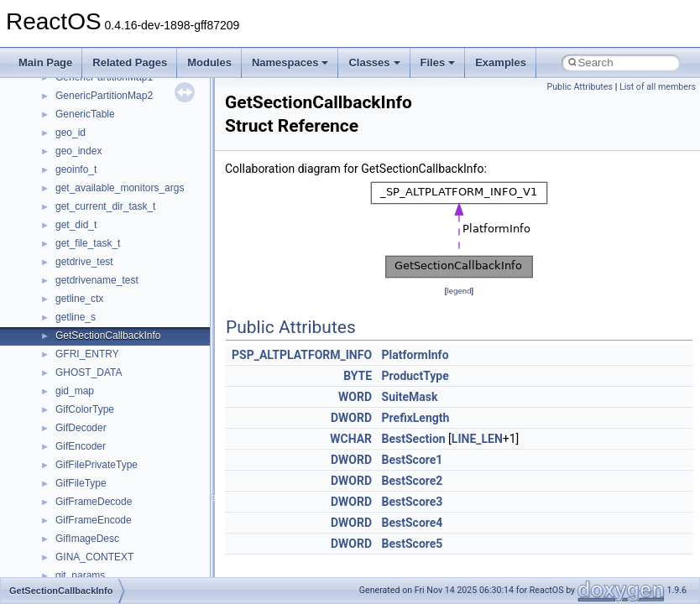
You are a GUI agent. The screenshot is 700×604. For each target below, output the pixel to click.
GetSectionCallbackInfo (108, 336)
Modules (209, 62)
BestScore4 (413, 523)
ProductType (415, 376)
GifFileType (81, 483)
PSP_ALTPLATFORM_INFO (302, 355)
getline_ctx (79, 299)
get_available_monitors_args (120, 188)
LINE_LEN (477, 439)
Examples (501, 62)
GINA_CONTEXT (94, 557)
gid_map (75, 391)
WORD (355, 397)
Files (438, 62)
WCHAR (351, 439)
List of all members (658, 87)
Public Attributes (580, 87)
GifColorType (85, 409)
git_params (80, 575)
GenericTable (85, 114)
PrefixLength (416, 418)
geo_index (78, 151)
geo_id (71, 133)
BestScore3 (413, 502)
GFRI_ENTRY (87, 354)
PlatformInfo (415, 355)
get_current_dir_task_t (105, 206)
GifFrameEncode (94, 520)
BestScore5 (413, 544)
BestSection (414, 439)
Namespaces (290, 62)
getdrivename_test (97, 280)
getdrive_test (84, 262)
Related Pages (130, 62)
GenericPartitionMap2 (104, 96)
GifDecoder (81, 428)
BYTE (358, 376)
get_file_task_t (88, 243)
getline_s (76, 317)
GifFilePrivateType (97, 465)
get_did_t (76, 225)
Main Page (45, 62)
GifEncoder (81, 446)
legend (459, 291)
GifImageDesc (87, 539)
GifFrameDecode (94, 502)
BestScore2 (413, 481)
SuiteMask (410, 397)
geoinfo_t (76, 169)
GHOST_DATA (89, 372)
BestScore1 (413, 460)
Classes (374, 62)
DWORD (351, 418)
